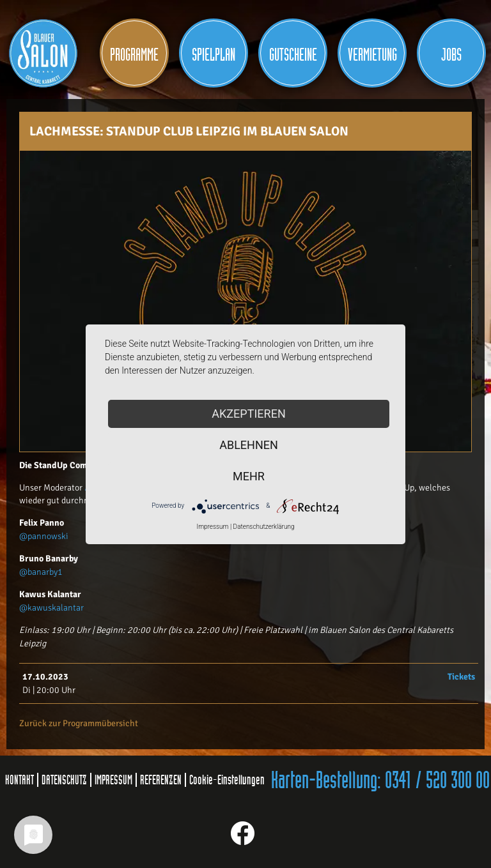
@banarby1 (41, 572)
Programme (134, 56)
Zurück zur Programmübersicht (79, 723)
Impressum (212, 527)
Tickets (461, 677)
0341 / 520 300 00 (437, 781)
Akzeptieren (248, 414)
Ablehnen (249, 445)
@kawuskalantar (51, 608)
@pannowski (44, 536)
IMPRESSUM (113, 780)
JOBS (451, 56)
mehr (249, 476)
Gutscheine (293, 56)
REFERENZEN (161, 780)
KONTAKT (19, 780)
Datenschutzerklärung (264, 527)
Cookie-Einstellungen (227, 780)
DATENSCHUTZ (64, 780)
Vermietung (372, 56)
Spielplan (214, 56)
